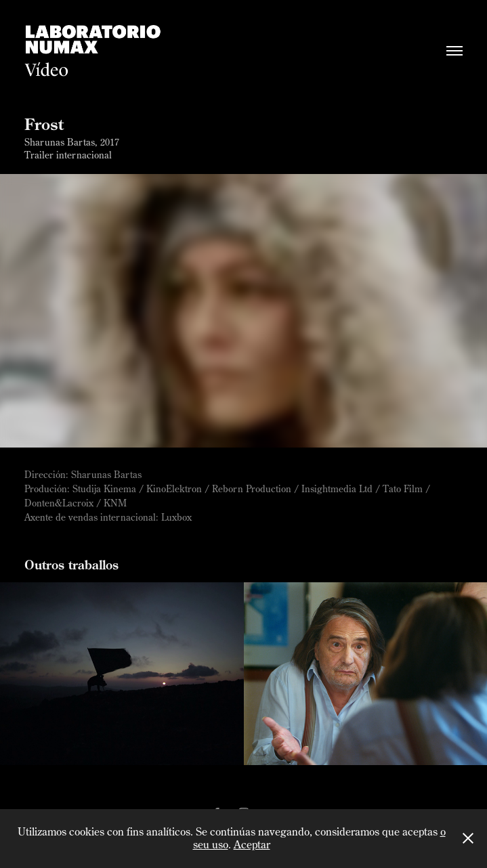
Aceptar (252, 844)
